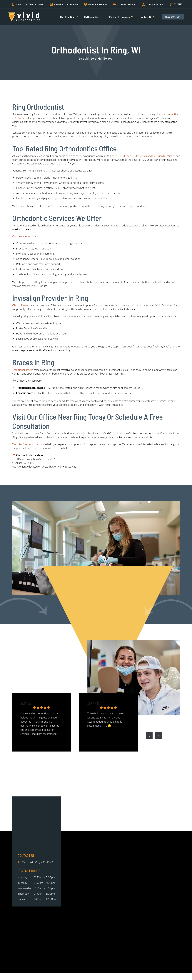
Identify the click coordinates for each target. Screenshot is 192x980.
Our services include (24, 236)
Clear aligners (20, 305)
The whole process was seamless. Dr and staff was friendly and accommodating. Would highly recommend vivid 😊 (106, 720)
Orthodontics (93, 17)
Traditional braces (23, 370)
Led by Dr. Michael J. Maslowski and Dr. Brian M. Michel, (143, 156)
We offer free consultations (28, 444)
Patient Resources (121, 17)
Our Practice (69, 17)
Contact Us (147, 17)
